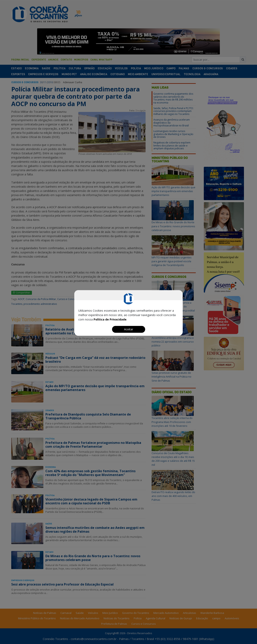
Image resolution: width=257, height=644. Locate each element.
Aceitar (129, 329)
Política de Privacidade (110, 319)
